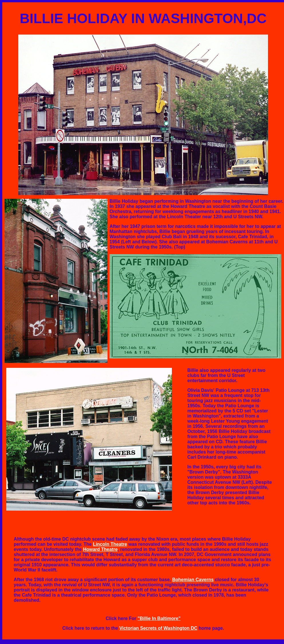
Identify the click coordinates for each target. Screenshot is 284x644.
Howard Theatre (100, 549)
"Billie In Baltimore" (159, 618)
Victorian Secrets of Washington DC (158, 628)
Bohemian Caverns (193, 580)
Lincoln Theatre (110, 544)
